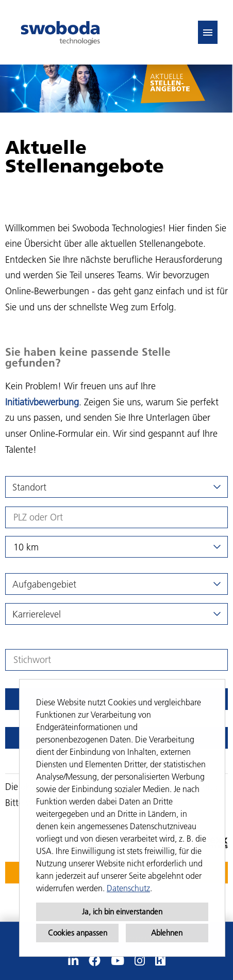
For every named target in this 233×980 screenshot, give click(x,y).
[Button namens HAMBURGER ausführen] (208, 32)
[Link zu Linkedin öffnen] (73, 961)
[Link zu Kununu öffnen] (160, 961)
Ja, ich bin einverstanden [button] (122, 912)
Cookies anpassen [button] (78, 933)
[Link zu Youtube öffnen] (118, 961)
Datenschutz (128, 888)
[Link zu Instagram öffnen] (140, 961)
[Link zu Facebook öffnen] (95, 961)
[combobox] (116, 547)
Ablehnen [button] (167, 933)
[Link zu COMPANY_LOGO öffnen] (60, 32)
